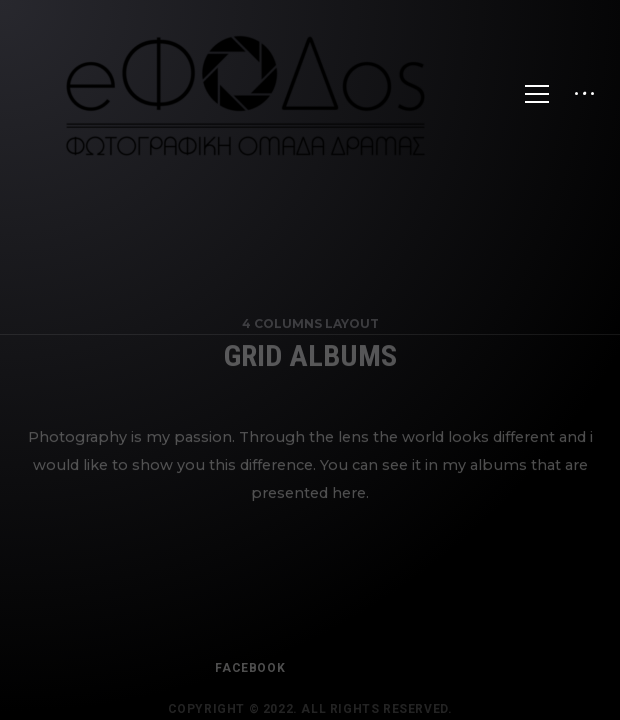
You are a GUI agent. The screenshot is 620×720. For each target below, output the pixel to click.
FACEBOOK (250, 678)
